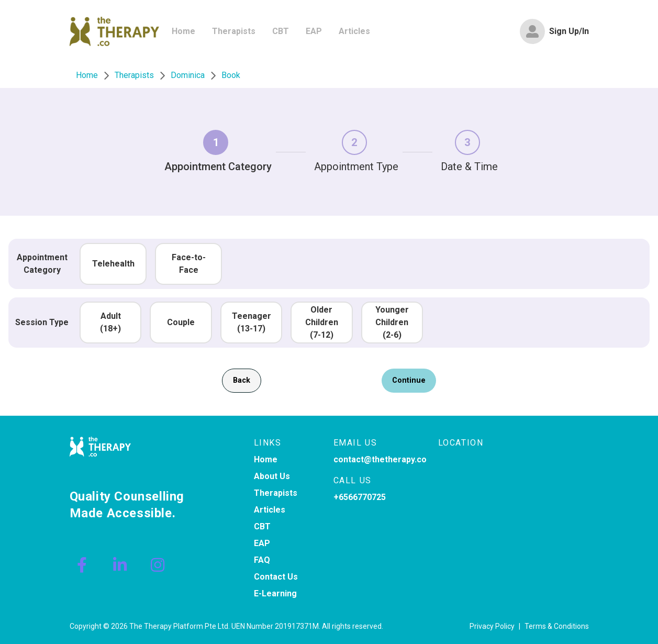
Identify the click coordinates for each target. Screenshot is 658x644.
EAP (262, 543)
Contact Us (276, 577)
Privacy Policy (492, 626)
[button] (113, 264)
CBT (262, 526)
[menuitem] (183, 31)
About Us (272, 476)
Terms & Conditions (557, 626)
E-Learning (275, 593)
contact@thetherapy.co (380, 459)
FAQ (262, 560)
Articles (270, 510)
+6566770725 (360, 497)
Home (266, 459)
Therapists (276, 493)
